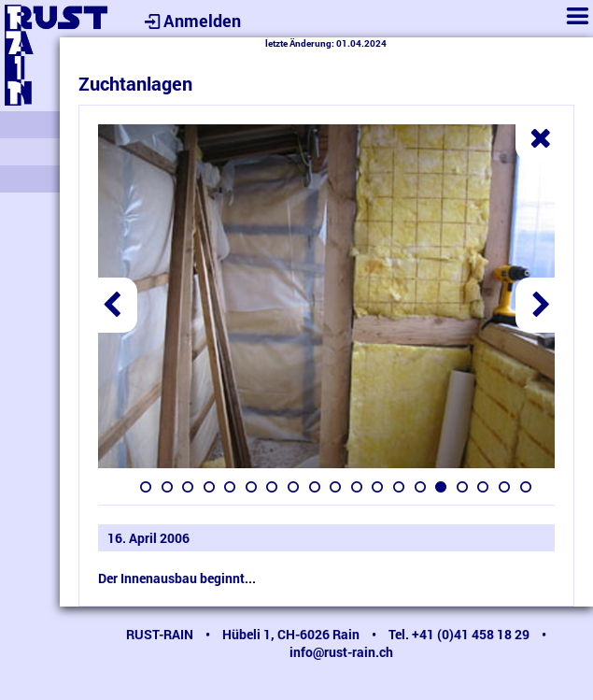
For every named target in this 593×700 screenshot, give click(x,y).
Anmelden (191, 21)
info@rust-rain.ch (341, 652)
